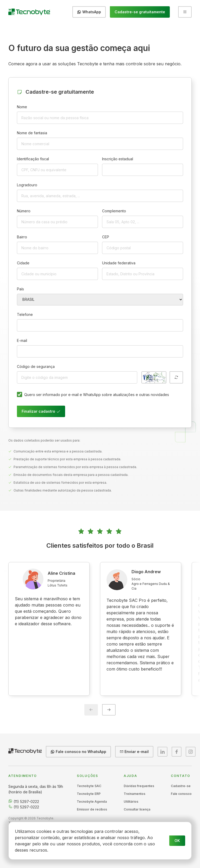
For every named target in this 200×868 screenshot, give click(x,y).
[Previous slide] (91, 710)
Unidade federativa (119, 263)
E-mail (22, 340)
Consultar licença (137, 809)
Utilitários (131, 802)
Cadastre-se (181, 786)
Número (24, 211)
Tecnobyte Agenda (92, 802)
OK (177, 841)
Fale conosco (181, 794)
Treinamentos (135, 794)
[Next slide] (109, 710)
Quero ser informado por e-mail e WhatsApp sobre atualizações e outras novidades (97, 395)
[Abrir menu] (185, 12)
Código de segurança (36, 366)
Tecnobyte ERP (89, 794)
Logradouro (27, 185)
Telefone (25, 314)
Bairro (22, 237)
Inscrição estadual (118, 159)
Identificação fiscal (33, 159)
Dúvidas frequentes (139, 786)
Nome (22, 107)
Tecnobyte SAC (89, 786)
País (20, 289)
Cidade (23, 263)
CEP (106, 237)
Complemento (114, 211)
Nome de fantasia (32, 133)
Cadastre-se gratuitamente (140, 12)
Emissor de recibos (92, 809)
